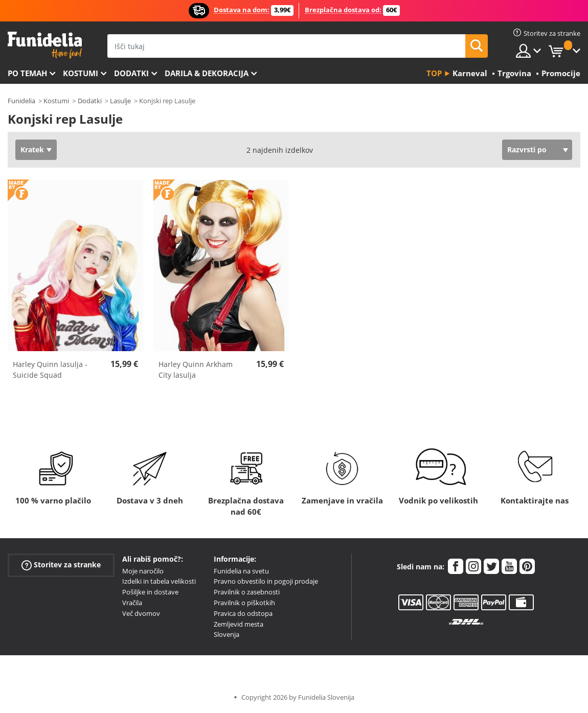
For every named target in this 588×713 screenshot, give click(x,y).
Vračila (132, 603)
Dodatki (131, 73)
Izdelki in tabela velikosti (159, 581)
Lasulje (120, 101)
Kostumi (81, 73)
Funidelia (21, 101)
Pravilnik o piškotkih (244, 603)
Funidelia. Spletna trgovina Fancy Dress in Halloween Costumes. (45, 45)
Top (434, 73)
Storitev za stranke (61, 565)
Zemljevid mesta (239, 624)
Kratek (32, 149)
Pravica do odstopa (243, 613)
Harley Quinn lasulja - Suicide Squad (50, 370)
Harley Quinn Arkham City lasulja (196, 370)
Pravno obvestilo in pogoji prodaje (266, 581)
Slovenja (227, 634)
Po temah (27, 73)
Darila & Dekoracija (207, 73)
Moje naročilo (143, 571)
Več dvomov (141, 613)
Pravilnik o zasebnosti (247, 592)
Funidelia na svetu (241, 571)
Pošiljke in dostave (150, 592)
